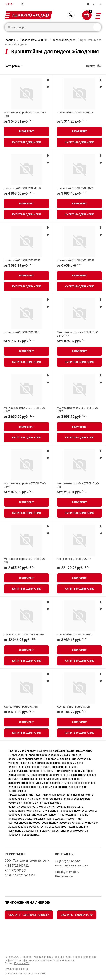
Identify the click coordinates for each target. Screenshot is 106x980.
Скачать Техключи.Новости (29, 915)
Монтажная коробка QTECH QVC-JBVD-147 (78, 334)
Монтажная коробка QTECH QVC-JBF (78, 485)
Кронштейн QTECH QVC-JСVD (75, 188)
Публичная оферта (16, 969)
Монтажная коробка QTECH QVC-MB (25, 561)
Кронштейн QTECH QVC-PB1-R (75, 260)
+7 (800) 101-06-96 (71, 15)
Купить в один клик (26, 142)
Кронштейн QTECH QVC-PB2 (74, 634)
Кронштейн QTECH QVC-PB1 (21, 707)
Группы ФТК (22, 963)
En (22, 4)
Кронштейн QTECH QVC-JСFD (22, 260)
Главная (10, 40)
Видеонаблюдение (64, 40)
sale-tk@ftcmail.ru (67, 872)
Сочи (9, 4)
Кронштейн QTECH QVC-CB (73, 707)
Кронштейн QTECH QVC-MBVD (75, 112)
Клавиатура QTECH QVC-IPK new (24, 634)
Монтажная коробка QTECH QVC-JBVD (25, 410)
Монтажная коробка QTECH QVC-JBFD (78, 410)
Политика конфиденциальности (25, 973)
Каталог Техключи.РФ (34, 40)
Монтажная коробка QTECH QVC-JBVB (25, 485)
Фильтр (91, 66)
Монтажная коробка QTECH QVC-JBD (25, 114)
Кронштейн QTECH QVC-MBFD (22, 188)
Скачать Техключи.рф (77, 915)
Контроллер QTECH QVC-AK (74, 559)
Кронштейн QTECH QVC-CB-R (22, 332)
